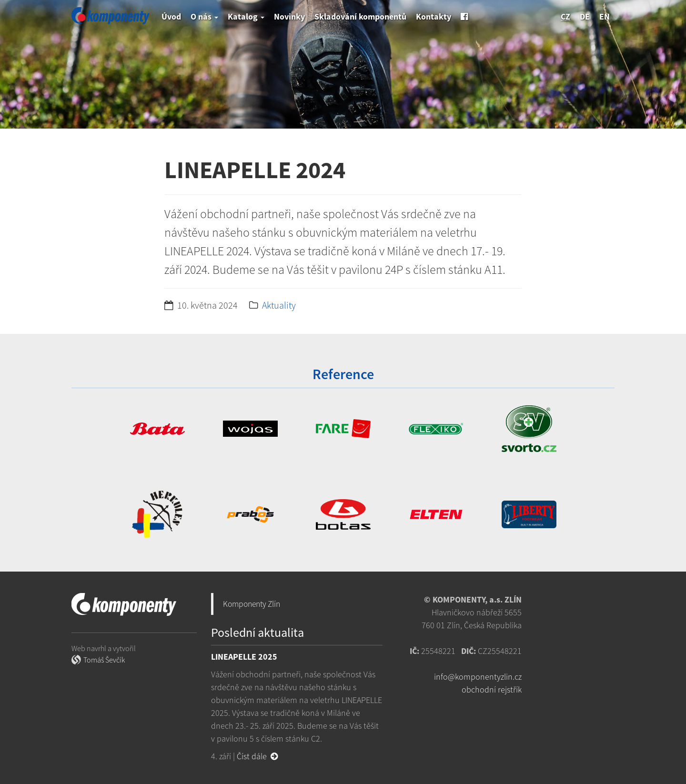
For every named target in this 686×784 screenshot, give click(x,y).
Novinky (289, 16)
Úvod (171, 16)
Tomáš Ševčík (104, 660)
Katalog (246, 16)
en (605, 16)
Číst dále (257, 756)
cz (565, 16)
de (585, 16)
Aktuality (279, 305)
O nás (204, 16)
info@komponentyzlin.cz (478, 677)
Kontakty (434, 16)
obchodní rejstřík (492, 689)
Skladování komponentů (360, 16)
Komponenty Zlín (252, 604)
